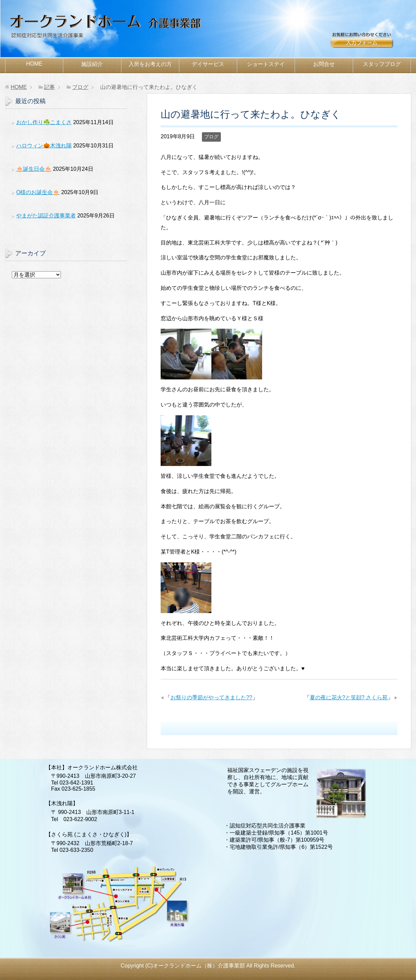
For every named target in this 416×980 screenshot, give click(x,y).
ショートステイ (266, 64)
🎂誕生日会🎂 (34, 169)
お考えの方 (150, 64)
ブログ (211, 137)
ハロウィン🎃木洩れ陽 (44, 146)
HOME (34, 64)
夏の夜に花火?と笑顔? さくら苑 (349, 697)
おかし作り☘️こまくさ (44, 122)
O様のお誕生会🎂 (38, 192)
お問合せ (370, 43)
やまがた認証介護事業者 (46, 216)
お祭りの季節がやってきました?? (211, 697)
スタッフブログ (382, 64)
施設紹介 (92, 64)
